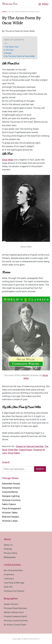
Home (4, 12)
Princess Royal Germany (16, 608)
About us (8, 545)
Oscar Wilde (8, 160)
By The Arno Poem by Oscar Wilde (20, 56)
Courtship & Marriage (14, 583)
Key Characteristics (13, 570)
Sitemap (8, 549)
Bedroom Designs (11, 517)
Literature (9, 579)
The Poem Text (12, 47)
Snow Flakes (14, 453)
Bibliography (10, 557)
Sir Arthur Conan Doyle (15, 625)
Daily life (8, 587)
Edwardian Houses (11, 484)
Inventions (9, 575)
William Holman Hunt (14, 612)
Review (9, 53)
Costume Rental (10, 492)
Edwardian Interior (11, 488)
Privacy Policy (11, 553)
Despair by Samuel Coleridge (30, 446)
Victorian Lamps (10, 521)
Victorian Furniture (11, 500)
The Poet (9, 50)
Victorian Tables (10, 513)
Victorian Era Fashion (14, 591)
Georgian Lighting (11, 496)
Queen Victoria (11, 604)
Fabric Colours (9, 504)
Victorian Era (10, 4)
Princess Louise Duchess (16, 621)
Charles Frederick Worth (15, 616)
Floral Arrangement (11, 509)
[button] (43, 4)
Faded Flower (26, 450)
